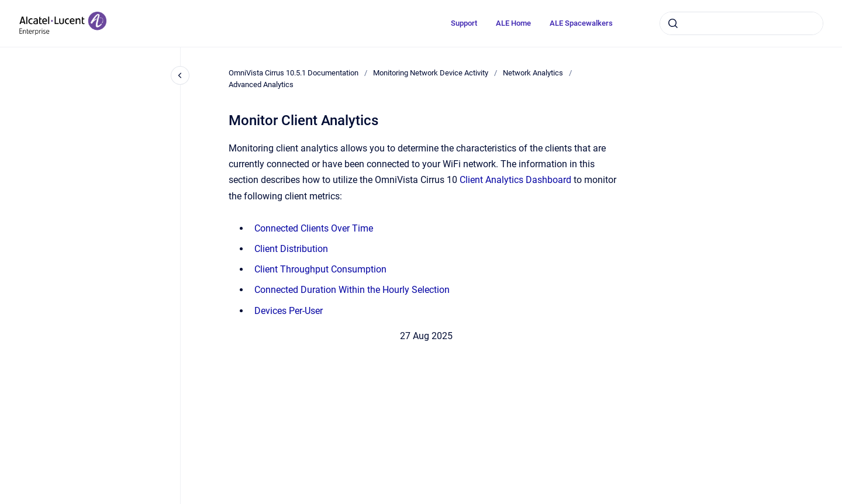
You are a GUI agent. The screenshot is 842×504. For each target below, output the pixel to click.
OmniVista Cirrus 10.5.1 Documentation (294, 73)
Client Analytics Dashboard (515, 180)
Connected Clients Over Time (314, 228)
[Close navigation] (180, 75)
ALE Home (513, 23)
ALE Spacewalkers (581, 23)
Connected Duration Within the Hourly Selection (352, 290)
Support (464, 23)
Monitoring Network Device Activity (431, 73)
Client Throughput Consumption (320, 269)
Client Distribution (291, 249)
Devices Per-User (289, 311)
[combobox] (741, 23)
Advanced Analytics (261, 84)
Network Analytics (533, 73)
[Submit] (673, 23)
